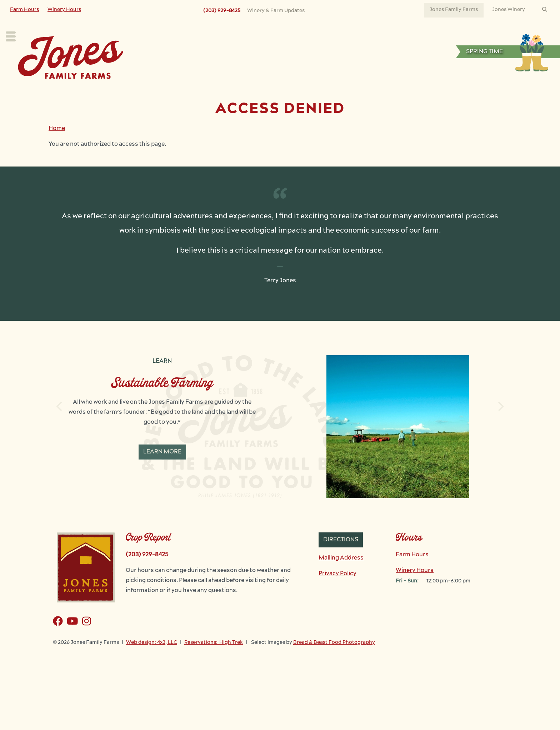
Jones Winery (509, 10)
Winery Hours (64, 10)
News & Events (391, 91)
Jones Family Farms (454, 10)
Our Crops (214, 91)
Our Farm (263, 91)
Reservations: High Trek (214, 658)
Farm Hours (24, 10)
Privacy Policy (337, 590)
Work (342, 91)
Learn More (162, 468)
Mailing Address (341, 574)
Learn (305, 91)
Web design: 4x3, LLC (152, 658)
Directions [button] (341, 556)
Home (57, 144)
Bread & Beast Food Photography (334, 658)
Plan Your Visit (158, 91)
